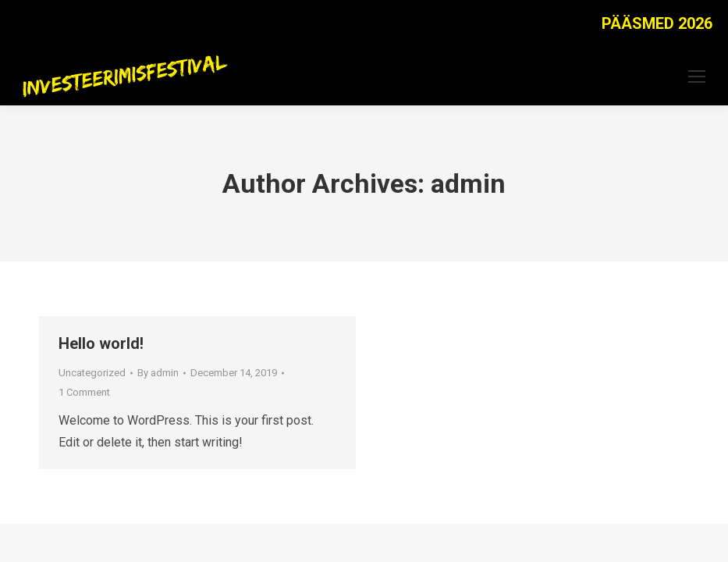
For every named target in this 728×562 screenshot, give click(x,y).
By (158, 373)
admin (468, 183)
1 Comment (84, 392)
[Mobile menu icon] (697, 76)
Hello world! (101, 343)
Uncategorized (92, 373)
